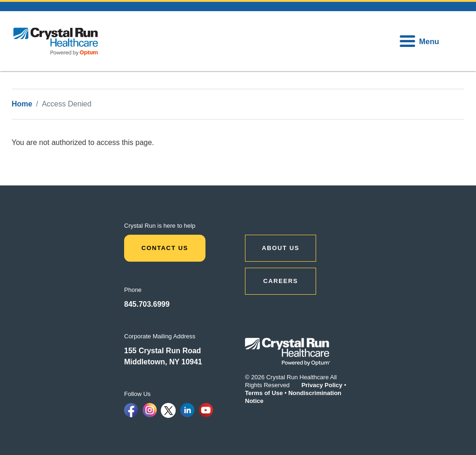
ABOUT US (281, 248)
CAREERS (281, 281)
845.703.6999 (147, 304)
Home (22, 104)
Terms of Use (264, 393)
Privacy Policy (322, 385)
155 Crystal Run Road (162, 351)
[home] (56, 41)
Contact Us (165, 248)
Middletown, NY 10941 (163, 362)
